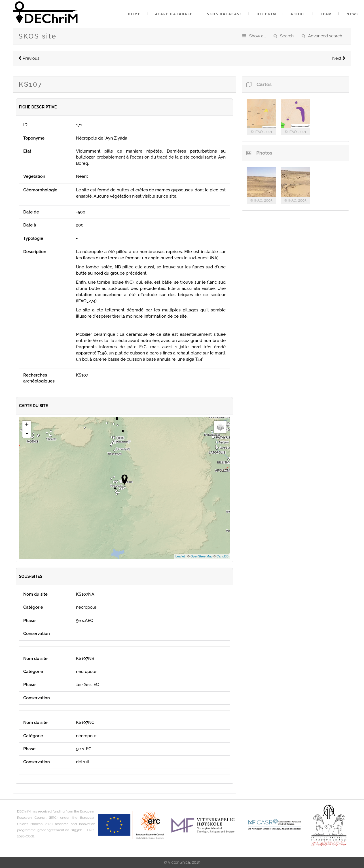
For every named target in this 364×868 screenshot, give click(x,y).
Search (287, 36)
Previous (29, 58)
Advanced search (325, 36)
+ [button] (27, 425)
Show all (257, 36)
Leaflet (180, 556)
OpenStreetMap (202, 556)
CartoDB (223, 556)
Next (339, 58)
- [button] (27, 433)
